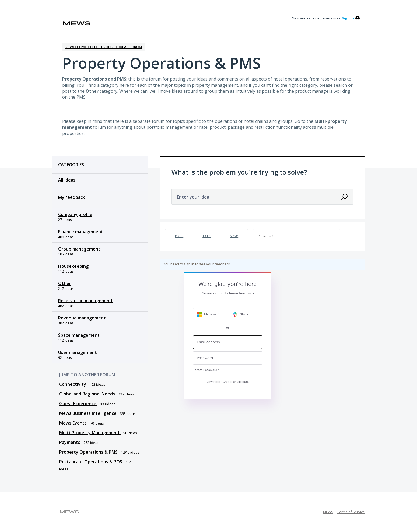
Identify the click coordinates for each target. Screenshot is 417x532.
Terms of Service (351, 512)
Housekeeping (73, 266)
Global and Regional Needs (88, 394)
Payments (70, 442)
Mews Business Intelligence (88, 413)
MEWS (328, 512)
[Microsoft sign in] (210, 314)
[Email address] (228, 342)
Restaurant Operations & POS (91, 462)
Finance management (81, 232)
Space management (79, 335)
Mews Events (73, 423)
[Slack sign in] (246, 314)
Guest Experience (78, 404)
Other (65, 283)
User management (78, 352)
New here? (227, 382)
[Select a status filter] (297, 236)
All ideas (67, 180)
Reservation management (85, 301)
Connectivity (73, 384)
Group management (79, 249)
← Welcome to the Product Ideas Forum (104, 47)
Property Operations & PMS (89, 452)
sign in (348, 18)
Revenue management (82, 318)
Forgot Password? (206, 370)
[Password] (228, 358)
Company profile (75, 214)
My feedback (72, 197)
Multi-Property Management (90, 433)
